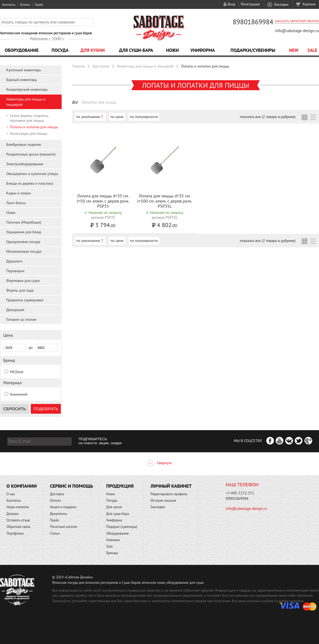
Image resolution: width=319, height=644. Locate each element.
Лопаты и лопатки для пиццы (34, 127)
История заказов (163, 500)
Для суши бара (118, 514)
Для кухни (93, 50)
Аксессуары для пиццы (29, 133)
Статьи (55, 533)
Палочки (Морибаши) (24, 222)
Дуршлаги (14, 261)
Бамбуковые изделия (24, 144)
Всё (75, 102)
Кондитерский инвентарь (27, 89)
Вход (231, 4)
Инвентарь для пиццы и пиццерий (145, 66)
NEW (294, 50)
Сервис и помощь (72, 486)
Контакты (9, 4)
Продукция (120, 486)
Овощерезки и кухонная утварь (32, 174)
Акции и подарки (63, 507)
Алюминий (19, 394)
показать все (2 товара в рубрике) (268, 117)
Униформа (203, 50)
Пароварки (15, 271)
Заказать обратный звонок (297, 21)
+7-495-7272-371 (240, 493)
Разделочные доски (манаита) (31, 154)
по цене (117, 117)
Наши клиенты (18, 507)
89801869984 (253, 22)
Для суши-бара (136, 50)
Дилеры (13, 514)
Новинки (113, 540)
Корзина (309, 4)
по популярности (144, 117)
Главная (79, 66)
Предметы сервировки (25, 300)
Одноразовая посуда (23, 242)
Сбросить (15, 409)
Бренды (112, 553)
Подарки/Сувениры (253, 50)
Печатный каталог (64, 527)
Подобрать (46, 409)
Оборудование (22, 50)
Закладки (281, 4)
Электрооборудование (25, 164)
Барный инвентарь (22, 80)
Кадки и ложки (19, 193)
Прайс (39, 4)
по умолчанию (88, 117)
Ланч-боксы (16, 203)
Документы (59, 514)
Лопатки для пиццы (99, 102)
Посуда (60, 50)
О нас (11, 494)
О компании (22, 486)
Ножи (172, 50)
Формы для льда (20, 290)
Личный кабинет (171, 486)
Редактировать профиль (169, 494)
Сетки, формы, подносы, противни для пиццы (29, 118)
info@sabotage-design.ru (297, 31)
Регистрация (250, 4)
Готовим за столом (21, 319)
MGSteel (17, 372)
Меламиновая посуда (24, 251)
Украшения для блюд (24, 232)
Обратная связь (18, 527)
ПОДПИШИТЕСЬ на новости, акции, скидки (100, 441)
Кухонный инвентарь (24, 70)
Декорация (15, 310)
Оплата (25, 4)
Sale (312, 50)
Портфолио (15, 533)
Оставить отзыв (18, 520)
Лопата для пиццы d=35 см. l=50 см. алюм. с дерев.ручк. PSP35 (103, 201)
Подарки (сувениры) (122, 527)
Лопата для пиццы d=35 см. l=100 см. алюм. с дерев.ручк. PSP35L (165, 201)
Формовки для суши (23, 281)
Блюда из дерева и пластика (30, 183)
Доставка (57, 494)
